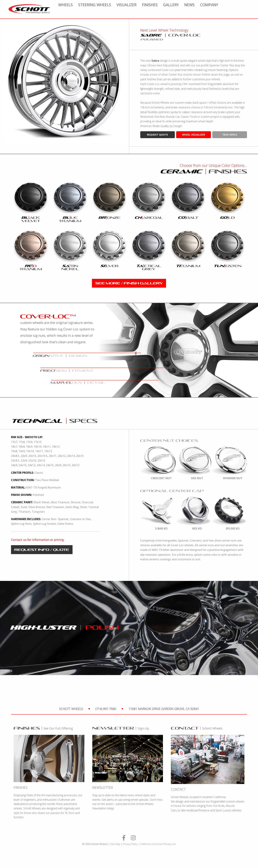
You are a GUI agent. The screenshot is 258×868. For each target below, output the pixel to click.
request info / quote (42, 550)
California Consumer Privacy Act (158, 844)
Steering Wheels (129, 9)
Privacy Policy (130, 844)
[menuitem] (100, 9)
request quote (157, 135)
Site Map (115, 844)
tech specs (230, 135)
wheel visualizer (194, 135)
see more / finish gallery (129, 283)
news (224, 9)
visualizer (161, 9)
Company (243, 9)
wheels (100, 9)
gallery (205, 9)
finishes (184, 9)
